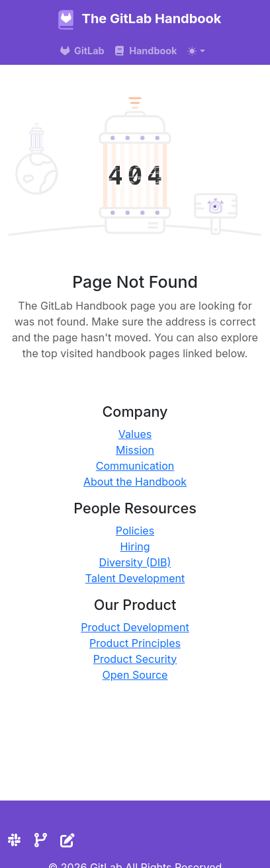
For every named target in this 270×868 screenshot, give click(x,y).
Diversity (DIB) (135, 562)
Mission (135, 450)
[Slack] (14, 840)
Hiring (135, 546)
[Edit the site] (67, 840)
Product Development (135, 627)
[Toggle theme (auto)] (196, 51)
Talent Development (135, 578)
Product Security (135, 659)
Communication (135, 466)
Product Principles (135, 643)
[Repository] (41, 840)
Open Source (135, 675)
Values (135, 434)
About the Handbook (135, 482)
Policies (135, 531)
